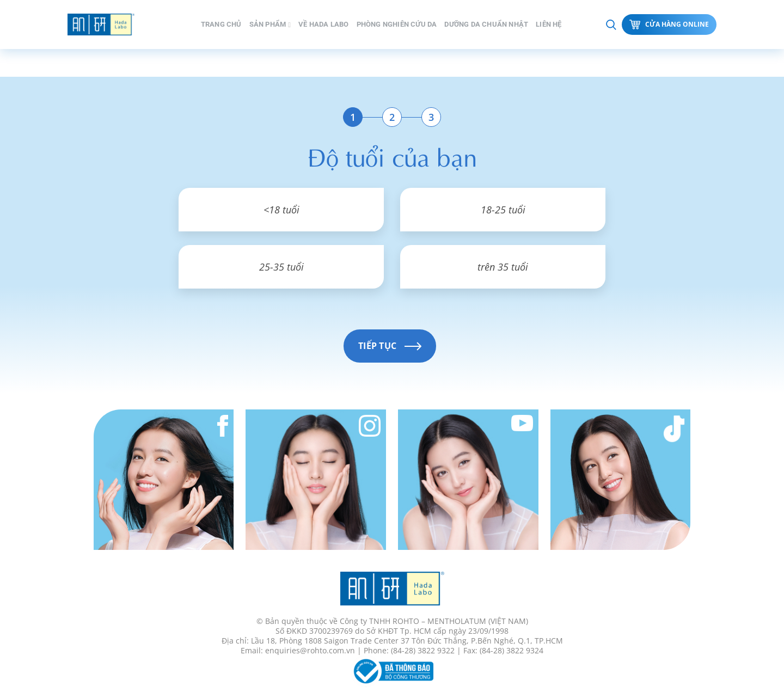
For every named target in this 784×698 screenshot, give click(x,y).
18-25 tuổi (503, 210)
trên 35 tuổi (503, 267)
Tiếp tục (390, 346)
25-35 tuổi (281, 267)
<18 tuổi (281, 210)
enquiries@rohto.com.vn (310, 651)
